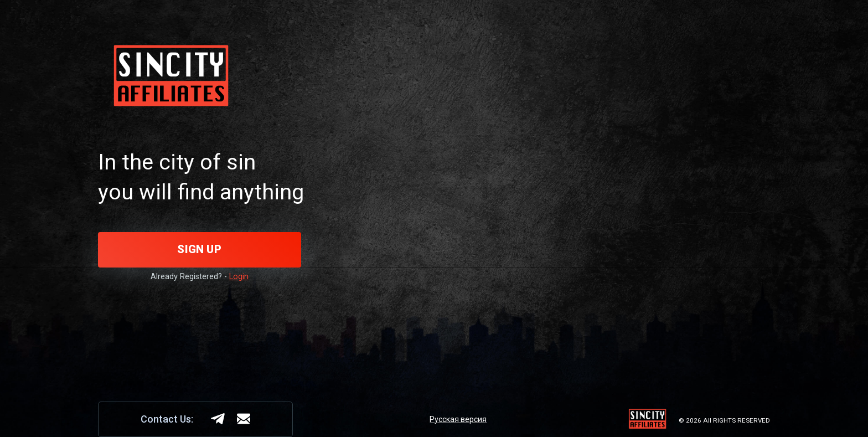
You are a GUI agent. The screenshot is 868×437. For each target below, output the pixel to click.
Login (239, 277)
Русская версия (458, 419)
